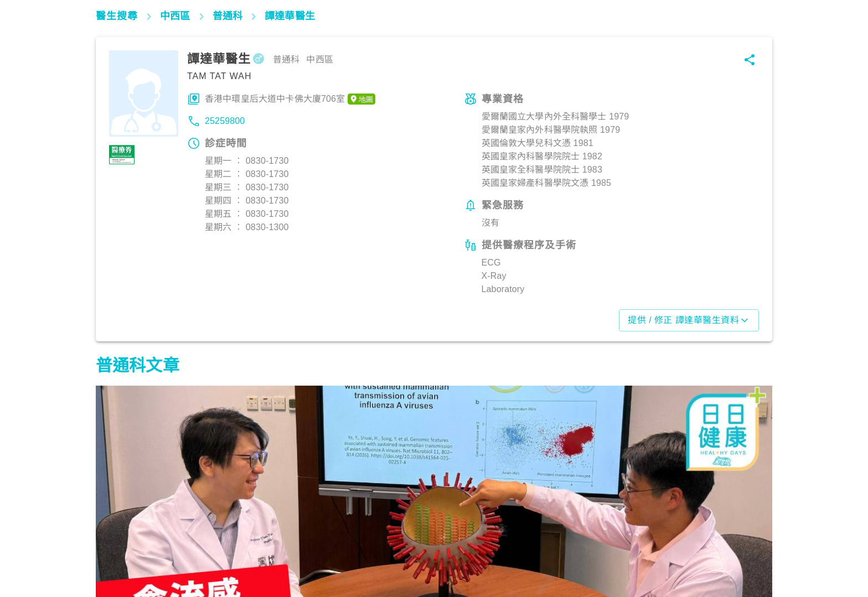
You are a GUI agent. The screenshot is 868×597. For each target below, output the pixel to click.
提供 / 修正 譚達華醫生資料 (689, 320)
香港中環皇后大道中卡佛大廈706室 (290, 99)
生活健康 (118, 548)
